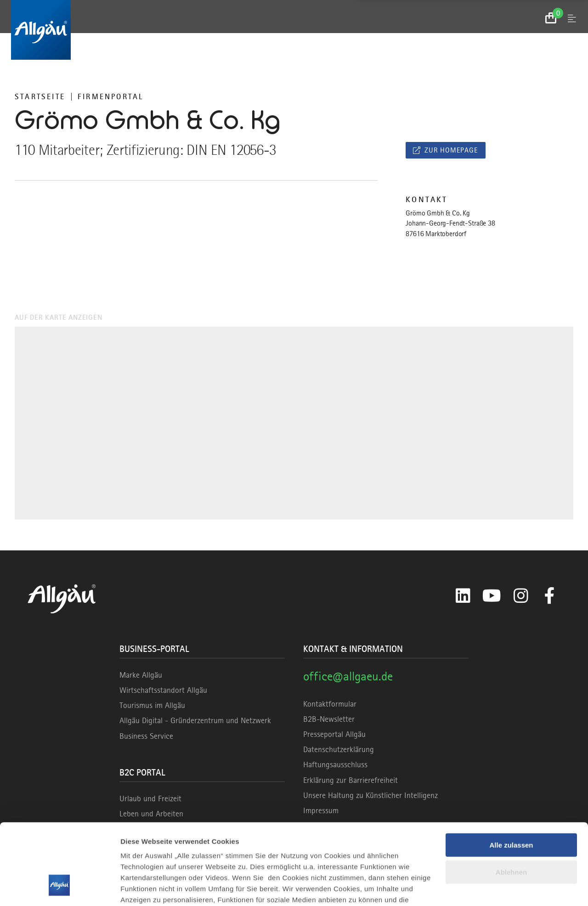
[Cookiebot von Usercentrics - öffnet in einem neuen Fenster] (59, 888)
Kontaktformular (330, 704)
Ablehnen (511, 803)
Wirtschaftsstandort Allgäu (163, 690)
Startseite (40, 96)
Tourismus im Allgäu (152, 705)
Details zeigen (144, 888)
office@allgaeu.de (348, 676)
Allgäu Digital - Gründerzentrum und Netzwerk (195, 720)
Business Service (146, 736)
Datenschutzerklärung (339, 749)
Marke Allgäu (141, 675)
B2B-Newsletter (329, 719)
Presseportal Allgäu (334, 734)
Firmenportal (110, 96)
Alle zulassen (511, 776)
